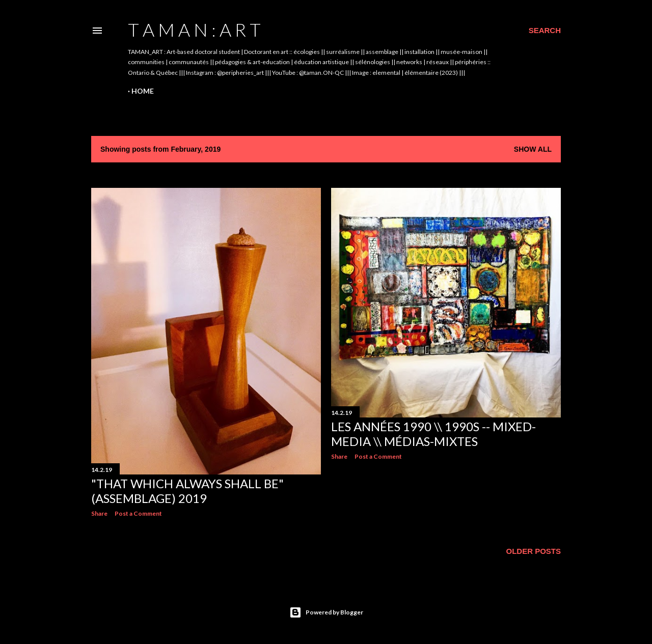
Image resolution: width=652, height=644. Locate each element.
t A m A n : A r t (194, 30)
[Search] (545, 31)
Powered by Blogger (326, 612)
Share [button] (99, 513)
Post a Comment (138, 513)
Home (143, 91)
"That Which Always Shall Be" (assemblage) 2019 (187, 491)
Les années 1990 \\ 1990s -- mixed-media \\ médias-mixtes (433, 434)
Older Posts (533, 551)
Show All (533, 149)
